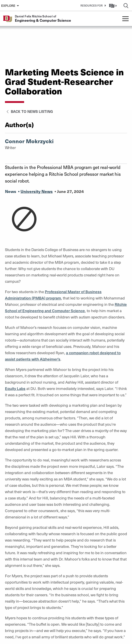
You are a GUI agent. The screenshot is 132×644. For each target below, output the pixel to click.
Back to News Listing (29, 111)
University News (37, 191)
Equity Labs (15, 388)
